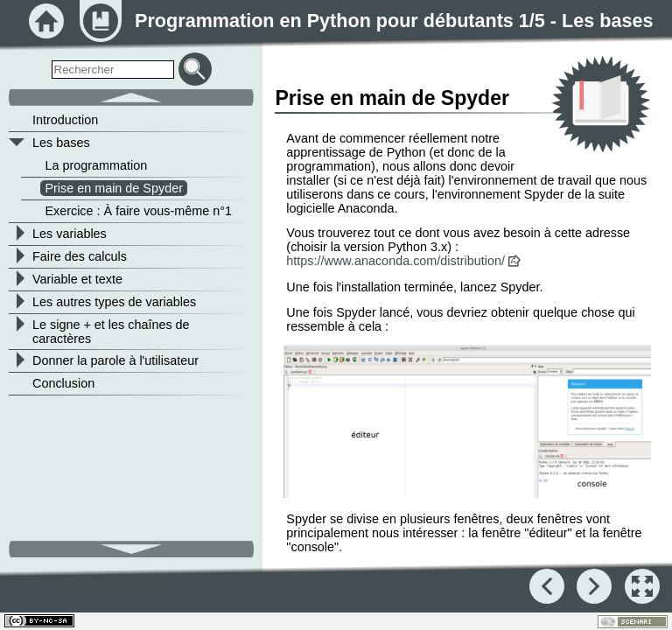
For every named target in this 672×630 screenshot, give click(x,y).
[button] (467, 423)
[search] (113, 70)
